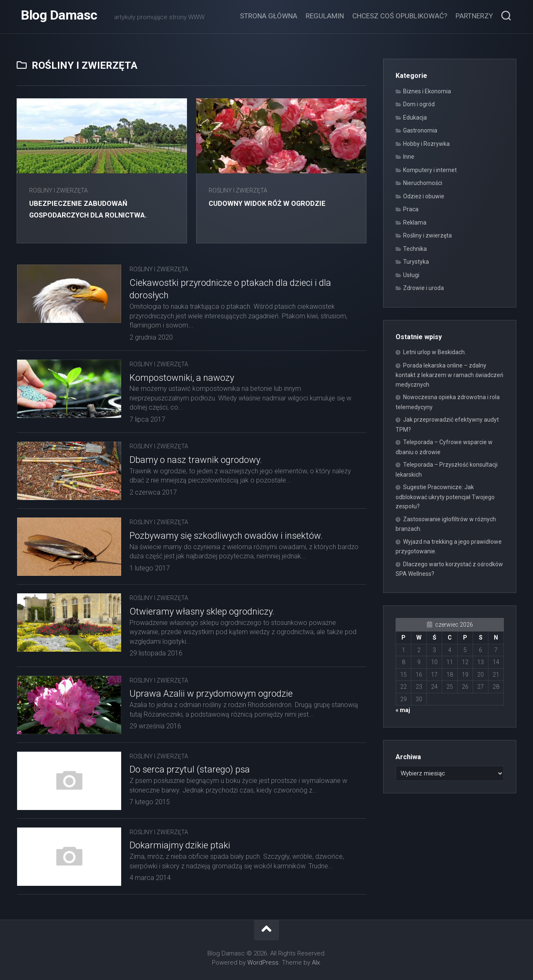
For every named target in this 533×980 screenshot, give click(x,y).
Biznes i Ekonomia (427, 91)
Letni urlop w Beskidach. (435, 352)
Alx (316, 962)
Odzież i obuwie (424, 196)
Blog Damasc (59, 17)
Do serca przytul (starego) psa (190, 769)
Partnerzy (474, 16)
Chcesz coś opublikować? (400, 16)
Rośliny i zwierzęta (59, 190)
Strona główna (269, 16)
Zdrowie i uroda (423, 288)
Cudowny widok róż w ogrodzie (274, 203)
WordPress (263, 962)
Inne (409, 157)
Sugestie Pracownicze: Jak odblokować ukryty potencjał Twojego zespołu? (445, 497)
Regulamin (325, 16)
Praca (411, 209)
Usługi (411, 275)
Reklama (415, 222)
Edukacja (415, 117)
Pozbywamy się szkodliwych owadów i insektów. (226, 536)
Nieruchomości (423, 183)
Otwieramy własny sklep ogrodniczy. (202, 611)
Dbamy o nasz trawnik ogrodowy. (196, 460)
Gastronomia (420, 130)
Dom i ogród (419, 104)
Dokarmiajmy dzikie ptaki (180, 845)
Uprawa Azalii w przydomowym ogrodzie (211, 694)
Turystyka (416, 262)
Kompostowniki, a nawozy (182, 378)
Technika (415, 249)
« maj (403, 710)
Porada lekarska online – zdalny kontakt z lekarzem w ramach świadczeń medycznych (450, 375)
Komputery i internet (430, 170)
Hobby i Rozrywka (426, 144)
